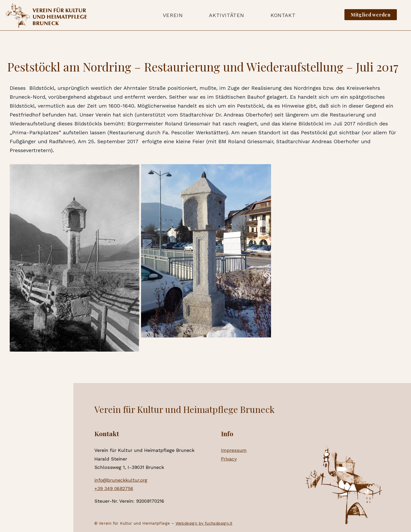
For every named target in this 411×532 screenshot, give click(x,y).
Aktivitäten (227, 15)
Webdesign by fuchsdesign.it (204, 523)
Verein (173, 15)
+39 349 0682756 (114, 488)
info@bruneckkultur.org (121, 480)
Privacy (229, 459)
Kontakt (283, 15)
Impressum (234, 450)
